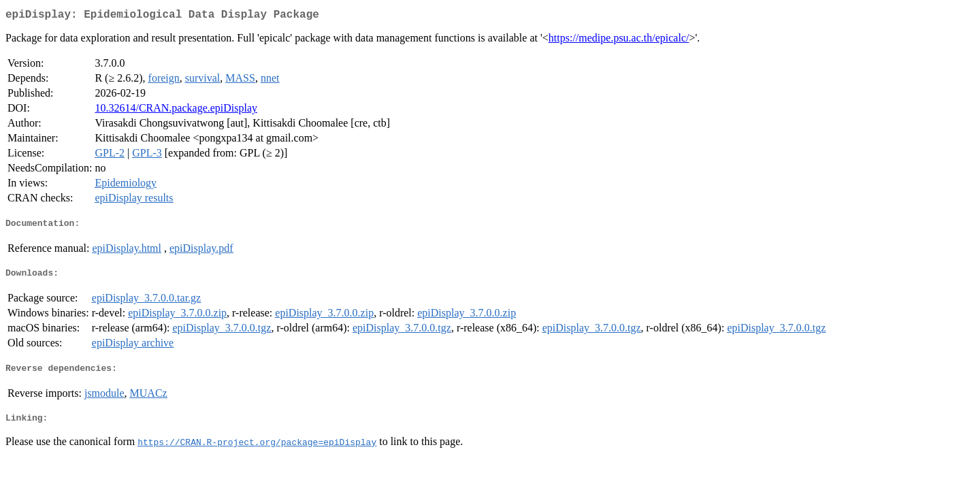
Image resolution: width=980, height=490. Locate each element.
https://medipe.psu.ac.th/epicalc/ (619, 40)
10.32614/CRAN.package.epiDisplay (176, 111)
